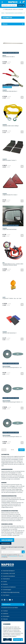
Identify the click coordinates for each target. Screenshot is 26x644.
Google (20, 556)
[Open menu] (2, 2)
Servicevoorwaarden (13, 556)
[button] (13, 24)
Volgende (21, 450)
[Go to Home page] (13, 2)
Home (3, 13)
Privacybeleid (4, 556)
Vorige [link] (4, 450)
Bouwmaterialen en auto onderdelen (14, 13)
